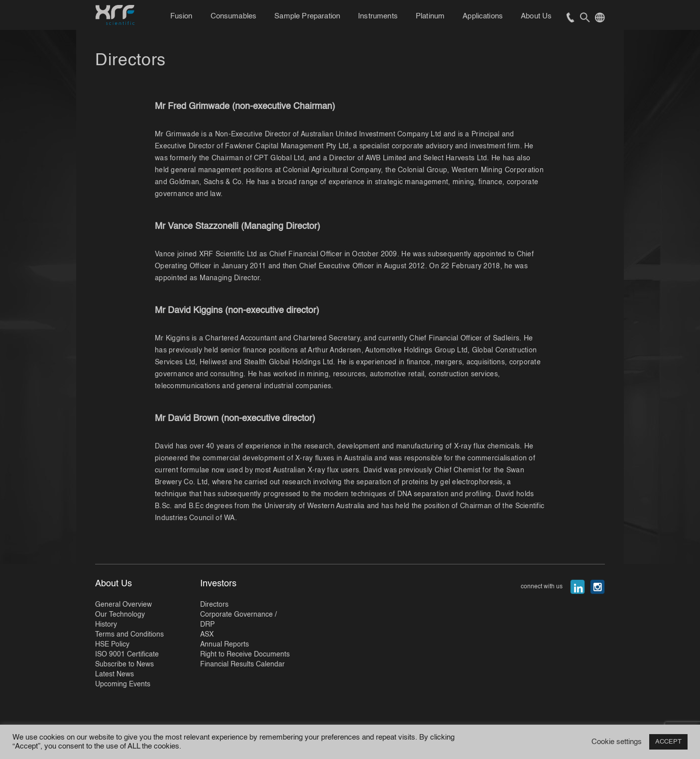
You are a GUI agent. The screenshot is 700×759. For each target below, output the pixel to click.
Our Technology (120, 615)
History (106, 625)
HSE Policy (112, 645)
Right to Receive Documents (245, 654)
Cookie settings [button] (617, 742)
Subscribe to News (124, 664)
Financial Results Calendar (242, 664)
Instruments (378, 16)
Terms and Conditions (129, 635)
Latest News (115, 674)
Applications (483, 16)
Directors (214, 605)
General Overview (123, 605)
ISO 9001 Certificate (127, 654)
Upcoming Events (123, 684)
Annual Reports (225, 645)
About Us (536, 16)
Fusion (181, 16)
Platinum (430, 16)
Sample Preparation (307, 16)
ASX (207, 635)
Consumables (234, 16)
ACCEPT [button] (668, 742)
